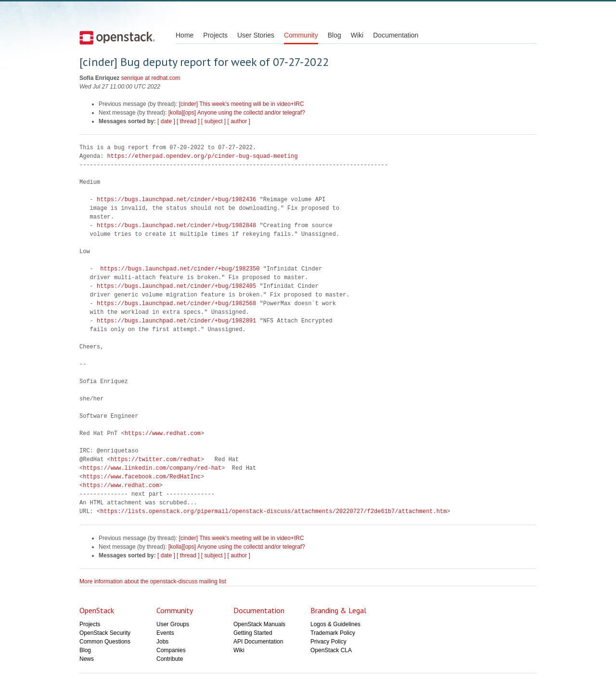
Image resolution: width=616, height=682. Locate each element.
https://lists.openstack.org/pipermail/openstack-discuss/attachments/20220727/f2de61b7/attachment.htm (273, 511)
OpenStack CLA (331, 650)
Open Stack (117, 38)
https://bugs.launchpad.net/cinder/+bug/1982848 (176, 225)
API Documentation (258, 642)
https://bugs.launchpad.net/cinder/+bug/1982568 (176, 303)
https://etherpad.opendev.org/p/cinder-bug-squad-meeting (203, 156)
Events (165, 633)
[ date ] (166, 121)
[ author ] (239, 121)
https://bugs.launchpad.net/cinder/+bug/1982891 (176, 321)
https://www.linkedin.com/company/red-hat (152, 468)
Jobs (162, 642)
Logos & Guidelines (335, 624)
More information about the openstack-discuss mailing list (153, 581)
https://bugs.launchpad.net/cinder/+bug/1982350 (180, 269)
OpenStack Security (105, 633)
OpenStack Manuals (259, 624)
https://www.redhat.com (163, 433)
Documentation (396, 35)
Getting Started (253, 633)
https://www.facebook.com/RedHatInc (142, 477)
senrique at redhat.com (151, 78)
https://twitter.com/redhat (156, 459)
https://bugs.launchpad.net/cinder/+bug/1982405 (176, 286)
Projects (215, 35)
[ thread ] (188, 121)
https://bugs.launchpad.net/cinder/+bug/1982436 (176, 199)
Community (301, 35)
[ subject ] (213, 121)
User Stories (256, 35)
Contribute (170, 659)
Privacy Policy (328, 642)
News (87, 659)
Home (185, 35)
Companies (171, 650)
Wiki (357, 35)
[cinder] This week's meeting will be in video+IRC (242, 104)
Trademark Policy (333, 633)
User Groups (173, 624)
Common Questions (105, 642)
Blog (334, 35)
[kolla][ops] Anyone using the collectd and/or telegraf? (237, 113)
